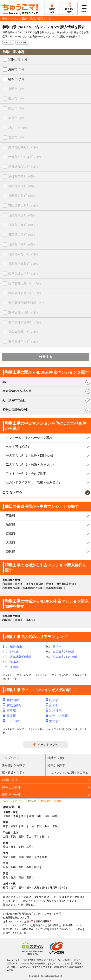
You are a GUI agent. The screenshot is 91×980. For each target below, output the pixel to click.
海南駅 (52, 721)
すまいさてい (67, 901)
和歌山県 (32, 801)
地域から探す (56, 758)
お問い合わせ (10, 914)
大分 (37, 888)
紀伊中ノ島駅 (57, 716)
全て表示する (12, 492)
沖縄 (63, 888)
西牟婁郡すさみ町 (25, 293)
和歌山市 (19, 60)
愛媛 (29, 877)
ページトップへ (48, 745)
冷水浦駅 (54, 711)
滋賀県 (10, 525)
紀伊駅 (52, 700)
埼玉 (24, 826)
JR (4, 382)
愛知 (5, 847)
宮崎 (44, 888)
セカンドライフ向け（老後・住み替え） (34, 482)
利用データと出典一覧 (15, 933)
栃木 (47, 826)
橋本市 (18, 79)
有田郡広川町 (22, 196)
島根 (29, 867)
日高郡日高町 (22, 225)
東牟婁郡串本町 (24, 342)
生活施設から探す (14, 765)
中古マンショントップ (13, 801)
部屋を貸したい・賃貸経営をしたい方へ (24, 929)
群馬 (55, 826)
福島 (55, 816)
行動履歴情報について (15, 918)
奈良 (37, 857)
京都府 (10, 534)
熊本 (29, 888)
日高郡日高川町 (24, 264)
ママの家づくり (48, 901)
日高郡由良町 (22, 235)
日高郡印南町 (22, 244)
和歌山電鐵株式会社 (16, 409)
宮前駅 (9, 711)
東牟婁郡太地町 (24, 312)
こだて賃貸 (58, 897)
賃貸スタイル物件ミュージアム (66, 929)
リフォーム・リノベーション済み (29, 438)
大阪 (5, 857)
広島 (5, 867)
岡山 (13, 867)
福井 (44, 837)
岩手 (24, 816)
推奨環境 (54, 925)
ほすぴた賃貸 (41, 897)
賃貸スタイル (10, 897)
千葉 (31, 826)
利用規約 (26, 914)
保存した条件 (11, 787)
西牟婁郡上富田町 (25, 283)
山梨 (5, 837)
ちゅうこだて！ (12, 901)
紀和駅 (52, 705)
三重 (29, 847)
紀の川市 (19, 128)
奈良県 (10, 551)
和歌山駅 (11, 700)
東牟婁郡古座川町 (25, 322)
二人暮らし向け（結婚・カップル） (31, 465)
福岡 (5, 888)
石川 (37, 837)
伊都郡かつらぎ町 (25, 157)
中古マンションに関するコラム (68, 773)
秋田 (39, 816)
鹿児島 (54, 888)
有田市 (18, 89)
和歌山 (46, 857)
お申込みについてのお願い (17, 921)
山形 (47, 816)
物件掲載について (72, 925)
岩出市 (18, 137)
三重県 (10, 516)
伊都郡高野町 (22, 176)
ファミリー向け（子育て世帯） (28, 473)
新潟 (13, 837)
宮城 (31, 816)
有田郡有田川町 (24, 205)
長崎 (21, 888)
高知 (21, 877)
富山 (29, 837)
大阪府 (10, 543)
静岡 (21, 847)
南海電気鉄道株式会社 (17, 391)
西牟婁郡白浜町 (24, 274)
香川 (13, 877)
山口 (37, 867)
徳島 (5, 877)
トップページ (11, 758)
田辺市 (18, 108)
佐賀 (13, 888)
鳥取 (21, 867)
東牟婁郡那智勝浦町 (27, 303)
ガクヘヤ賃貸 (75, 897)
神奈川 (14, 826)
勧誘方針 (40, 925)
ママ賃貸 (26, 897)
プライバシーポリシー (47, 914)
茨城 (39, 826)
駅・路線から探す (14, 773)
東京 (5, 826)
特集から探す (56, 765)
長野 (21, 837)
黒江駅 (9, 716)
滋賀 (29, 857)
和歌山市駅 (12, 705)
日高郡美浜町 (22, 215)
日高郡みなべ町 (24, 254)
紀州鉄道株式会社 (14, 400)
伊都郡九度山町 (24, 167)
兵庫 (13, 857)
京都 (21, 857)
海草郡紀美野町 (24, 147)
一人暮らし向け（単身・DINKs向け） (32, 456)
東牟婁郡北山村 (24, 332)
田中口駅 (11, 721)
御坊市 (18, 99)
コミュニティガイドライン (17, 925)
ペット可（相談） (18, 447)
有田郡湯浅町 (22, 186)
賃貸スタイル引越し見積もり (19, 905)
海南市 (18, 69)
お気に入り (10, 780)
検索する (46, 357)
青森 (16, 816)
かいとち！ (30, 901)
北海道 (7, 816)
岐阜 (13, 847)
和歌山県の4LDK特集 (51, 801)
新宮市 (18, 118)
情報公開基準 (42, 921)
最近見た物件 (11, 795)
